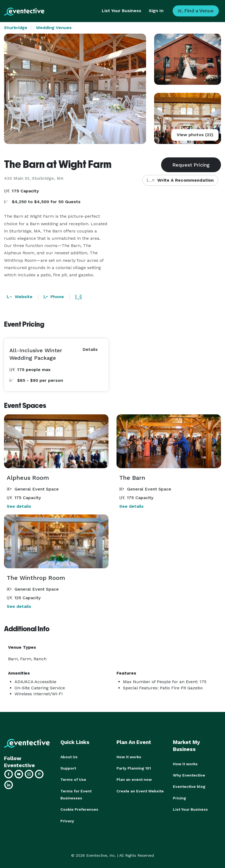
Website (20, 297)
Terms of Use (73, 779)
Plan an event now (134, 779)
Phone (54, 297)
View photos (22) (195, 135)
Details (90, 349)
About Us (69, 757)
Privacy (67, 820)
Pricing (179, 798)
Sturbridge (16, 28)
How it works (129, 757)
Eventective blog (189, 786)
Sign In (156, 11)
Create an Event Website (140, 791)
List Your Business (121, 11)
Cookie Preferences (79, 809)
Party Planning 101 (134, 768)
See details (19, 506)
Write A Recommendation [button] (180, 180)
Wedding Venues (54, 28)
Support (68, 768)
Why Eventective (189, 775)
